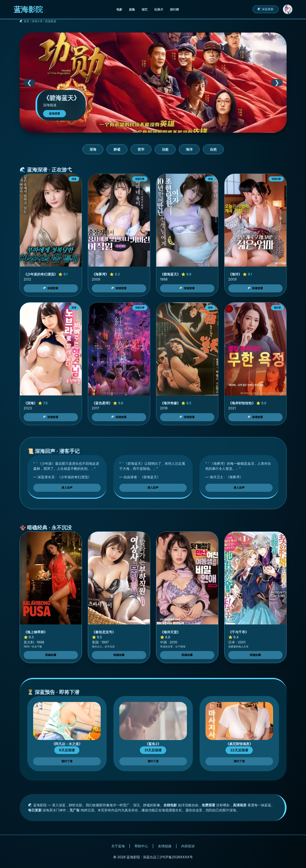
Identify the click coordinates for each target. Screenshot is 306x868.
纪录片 (159, 9)
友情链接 (165, 846)
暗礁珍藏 (51, 655)
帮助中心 (141, 846)
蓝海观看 (54, 114)
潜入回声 (67, 488)
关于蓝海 (118, 846)
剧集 (132, 9)
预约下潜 (67, 761)
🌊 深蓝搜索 (266, 9)
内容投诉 (188, 846)
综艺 (145, 9)
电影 (119, 9)
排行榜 (174, 9)
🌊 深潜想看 (51, 288)
